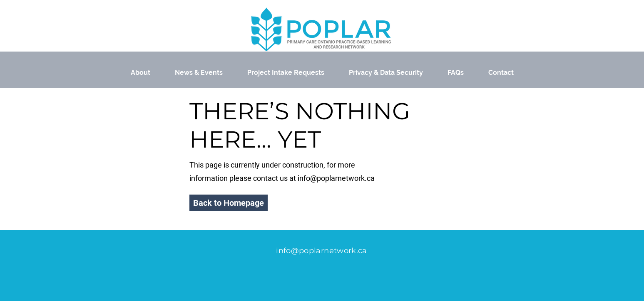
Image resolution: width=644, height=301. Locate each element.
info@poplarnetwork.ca (336, 178)
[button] (229, 203)
